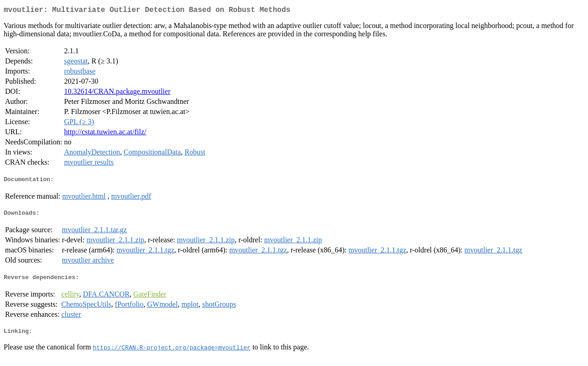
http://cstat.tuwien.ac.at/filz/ (105, 134)
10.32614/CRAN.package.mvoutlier (117, 93)
